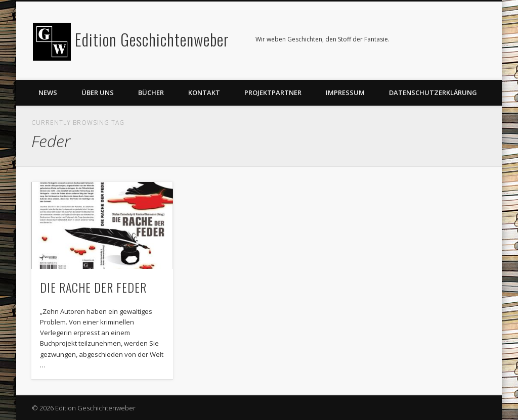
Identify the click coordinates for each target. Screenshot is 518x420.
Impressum (345, 92)
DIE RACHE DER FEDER (93, 287)
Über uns (98, 92)
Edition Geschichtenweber (152, 39)
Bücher (151, 92)
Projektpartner (273, 92)
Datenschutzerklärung (433, 92)
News (48, 92)
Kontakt (204, 92)
